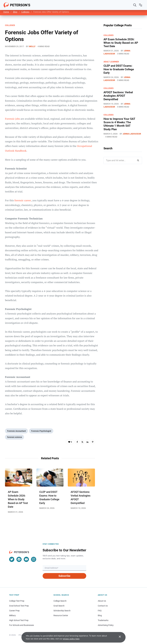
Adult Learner (111, 62)
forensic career (23, 200)
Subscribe (64, 576)
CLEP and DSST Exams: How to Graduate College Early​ (119, 69)
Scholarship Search (62, 611)
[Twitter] (12, 559)
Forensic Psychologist (42, 431)
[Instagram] (34, 559)
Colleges (25, 12)
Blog (15, 12)
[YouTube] (26, 559)
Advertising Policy (106, 625)
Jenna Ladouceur (132, 133)
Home (6, 12)
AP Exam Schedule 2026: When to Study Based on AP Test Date (18, 500)
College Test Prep (17, 601)
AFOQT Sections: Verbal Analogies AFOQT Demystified (119, 96)
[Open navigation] (141, 5)
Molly (32, 46)
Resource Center (61, 616)
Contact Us (103, 606)
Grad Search (59, 606)
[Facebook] (19, 559)
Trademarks (103, 620)
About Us (102, 601)
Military (12, 616)
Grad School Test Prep (19, 606)
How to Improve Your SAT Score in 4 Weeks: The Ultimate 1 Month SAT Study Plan (120, 124)
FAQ (100, 611)
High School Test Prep (19, 620)
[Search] (135, 5)
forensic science (15, 437)
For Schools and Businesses (22, 625)
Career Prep (14, 611)
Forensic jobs (13, 119)
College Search (60, 601)
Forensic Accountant (17, 431)
